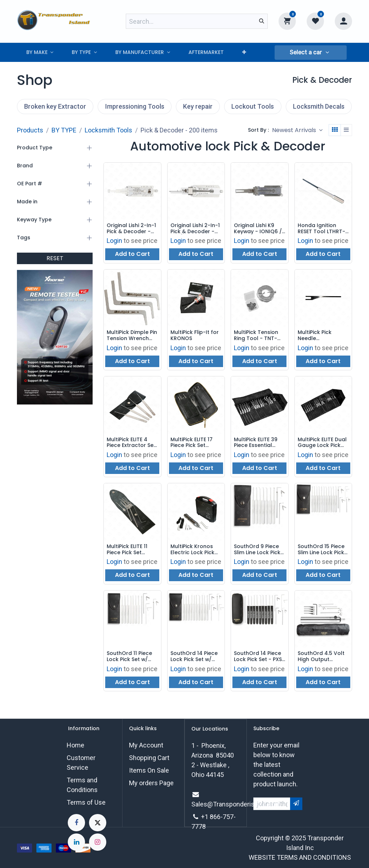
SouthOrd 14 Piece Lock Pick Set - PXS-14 (259, 657)
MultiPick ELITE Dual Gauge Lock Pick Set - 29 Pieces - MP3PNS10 (322, 443)
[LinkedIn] (76, 842)
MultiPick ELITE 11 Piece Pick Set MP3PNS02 (127, 550)
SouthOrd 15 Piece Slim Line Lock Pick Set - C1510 (321, 550)
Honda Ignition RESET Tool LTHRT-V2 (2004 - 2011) (321, 229)
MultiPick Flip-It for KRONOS (195, 336)
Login (114, 241)
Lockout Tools (253, 106)
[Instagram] (98, 842)
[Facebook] (76, 823)
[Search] (262, 21)
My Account (146, 745)
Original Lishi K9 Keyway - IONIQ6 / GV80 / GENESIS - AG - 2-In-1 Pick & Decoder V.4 (258, 229)
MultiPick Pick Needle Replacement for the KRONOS (320, 336)
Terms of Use (86, 802)
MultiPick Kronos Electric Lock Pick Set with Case (192, 550)
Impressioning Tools (135, 106)
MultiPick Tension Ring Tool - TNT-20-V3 (256, 336)
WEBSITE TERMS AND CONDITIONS (300, 857)
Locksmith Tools (108, 130)
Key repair (198, 106)
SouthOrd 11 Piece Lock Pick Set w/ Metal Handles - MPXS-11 (129, 657)
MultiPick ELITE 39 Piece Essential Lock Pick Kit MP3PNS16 (256, 443)
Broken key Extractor (55, 106)
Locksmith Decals (319, 106)
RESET (55, 258)
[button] (311, 53)
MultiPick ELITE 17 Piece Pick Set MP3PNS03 (192, 443)
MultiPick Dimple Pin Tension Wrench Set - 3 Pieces (132, 336)
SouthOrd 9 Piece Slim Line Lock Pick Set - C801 (257, 550)
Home (75, 745)
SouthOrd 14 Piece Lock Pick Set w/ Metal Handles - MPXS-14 (194, 657)
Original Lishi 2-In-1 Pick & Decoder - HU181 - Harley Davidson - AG (131, 229)
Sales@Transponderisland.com (236, 804)
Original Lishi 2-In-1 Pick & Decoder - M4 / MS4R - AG (195, 229)
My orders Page (151, 783)
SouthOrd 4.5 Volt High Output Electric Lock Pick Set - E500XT (321, 657)
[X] (98, 823)
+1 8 (207, 817)
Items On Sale (149, 770)
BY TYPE (64, 130)
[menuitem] (40, 52)
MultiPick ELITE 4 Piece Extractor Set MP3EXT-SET (131, 443)
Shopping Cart (149, 758)
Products (30, 130)
